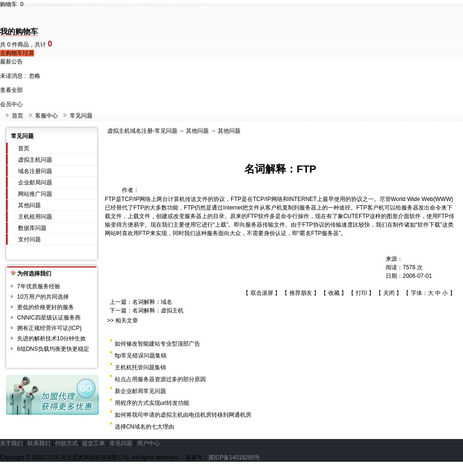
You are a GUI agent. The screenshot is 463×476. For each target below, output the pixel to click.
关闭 (389, 293)
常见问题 (81, 116)
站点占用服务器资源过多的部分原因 (160, 379)
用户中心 (148, 443)
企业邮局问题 (35, 183)
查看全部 (11, 90)
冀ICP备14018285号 (234, 458)
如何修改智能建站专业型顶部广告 (157, 344)
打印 (361, 293)
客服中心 (46, 116)
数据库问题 (32, 228)
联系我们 (39, 443)
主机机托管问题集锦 (140, 367)
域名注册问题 (35, 171)
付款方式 (66, 443)
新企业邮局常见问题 (140, 391)
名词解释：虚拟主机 (158, 311)
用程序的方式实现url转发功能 (152, 403)
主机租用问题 (35, 217)
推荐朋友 (301, 293)
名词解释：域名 (152, 302)
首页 (18, 116)
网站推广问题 (35, 194)
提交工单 (93, 443)
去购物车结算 (17, 53)
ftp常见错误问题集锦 (141, 356)
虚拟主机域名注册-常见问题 (142, 131)
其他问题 (29, 205)
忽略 (35, 76)
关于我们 (11, 443)
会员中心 (11, 104)
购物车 (12, 4)
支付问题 (29, 239)
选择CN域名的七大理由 (144, 427)
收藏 (334, 293)
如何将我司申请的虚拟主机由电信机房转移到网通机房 (183, 415)
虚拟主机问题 (35, 160)
